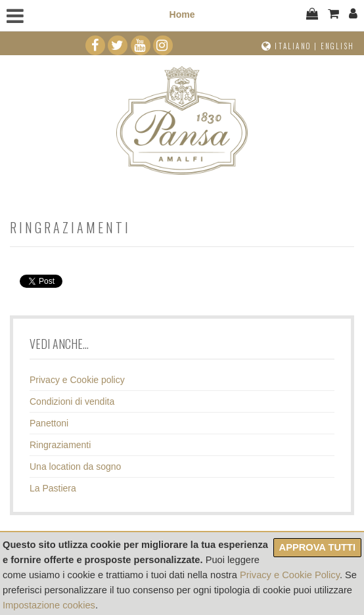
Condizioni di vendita (72, 401)
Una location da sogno (75, 467)
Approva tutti (317, 547)
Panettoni (49, 423)
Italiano (293, 46)
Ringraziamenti (60, 445)
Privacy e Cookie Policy (290, 575)
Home (182, 14)
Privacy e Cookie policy (77, 380)
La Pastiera (53, 488)
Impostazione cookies (49, 605)
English (337, 46)
